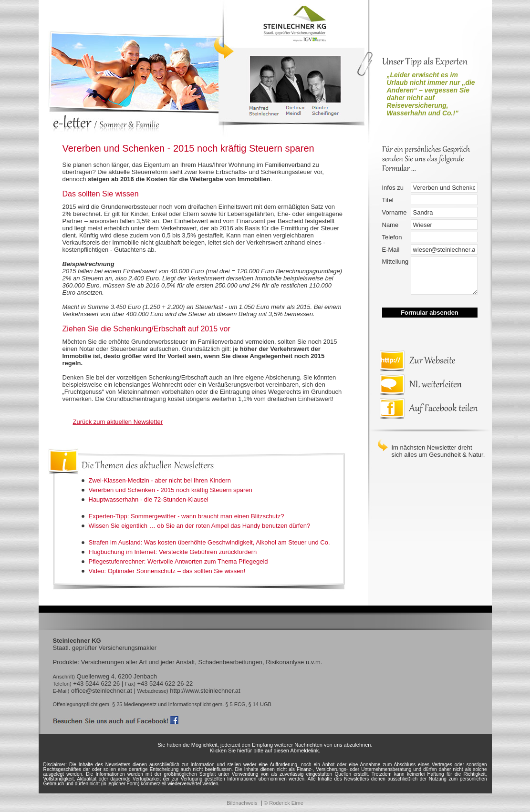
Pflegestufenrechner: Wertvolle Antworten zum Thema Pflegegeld (178, 561)
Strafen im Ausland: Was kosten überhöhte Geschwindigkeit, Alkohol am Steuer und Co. (209, 542)
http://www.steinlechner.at (205, 691)
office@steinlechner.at (102, 691)
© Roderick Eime (284, 803)
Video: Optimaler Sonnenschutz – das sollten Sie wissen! (167, 571)
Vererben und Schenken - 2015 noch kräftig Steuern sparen (171, 490)
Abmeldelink (304, 750)
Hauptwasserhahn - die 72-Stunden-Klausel (149, 499)
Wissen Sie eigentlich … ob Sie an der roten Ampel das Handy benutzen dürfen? (200, 526)
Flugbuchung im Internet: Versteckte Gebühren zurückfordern (173, 552)
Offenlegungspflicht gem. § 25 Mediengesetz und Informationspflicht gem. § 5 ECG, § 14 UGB (162, 704)
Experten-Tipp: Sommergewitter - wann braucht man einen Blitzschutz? (187, 516)
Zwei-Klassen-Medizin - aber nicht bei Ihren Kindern (160, 480)
